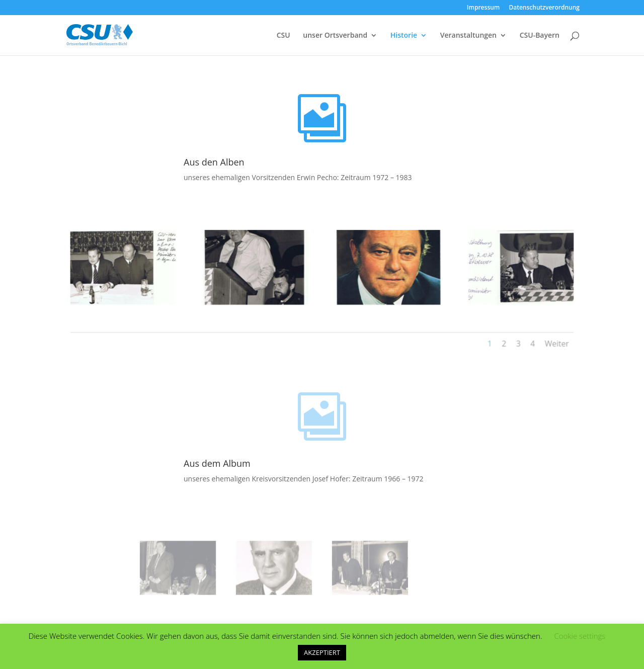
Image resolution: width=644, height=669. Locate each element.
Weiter (542, 341)
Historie (404, 36)
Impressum (483, 8)
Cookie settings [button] (580, 636)
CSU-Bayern (540, 36)
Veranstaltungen (468, 36)
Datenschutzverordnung (544, 8)
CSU (284, 36)
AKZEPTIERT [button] (322, 652)
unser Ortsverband (335, 36)
